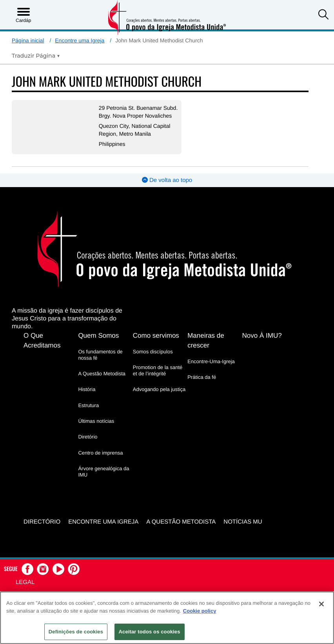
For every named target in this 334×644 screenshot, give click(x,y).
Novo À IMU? (262, 343)
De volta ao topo (167, 188)
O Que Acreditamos (42, 348)
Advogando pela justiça (159, 397)
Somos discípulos (153, 359)
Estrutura (88, 413)
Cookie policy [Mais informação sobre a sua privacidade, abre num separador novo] (200, 611)
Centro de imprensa (100, 460)
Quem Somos (98, 343)
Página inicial (28, 40)
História (87, 397)
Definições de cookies (76, 632)
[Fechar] (321, 604)
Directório (42, 529)
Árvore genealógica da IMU (103, 479)
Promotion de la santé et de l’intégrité (158, 378)
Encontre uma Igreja (80, 40)
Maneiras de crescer (206, 348)
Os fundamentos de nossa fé (100, 362)
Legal (25, 589)
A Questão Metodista (102, 381)
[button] (323, 15)
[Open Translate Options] (36, 56)
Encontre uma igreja (103, 529)
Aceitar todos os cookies (150, 632)
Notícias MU (243, 529)
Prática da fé (202, 385)
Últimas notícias (96, 428)
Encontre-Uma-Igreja (211, 369)
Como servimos (156, 343)
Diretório (88, 445)
